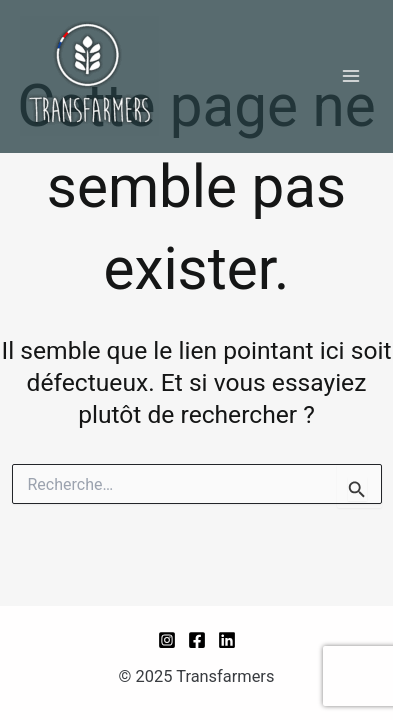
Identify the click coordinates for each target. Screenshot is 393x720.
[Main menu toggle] (350, 76)
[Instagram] (167, 640)
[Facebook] (197, 640)
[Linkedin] (227, 640)
